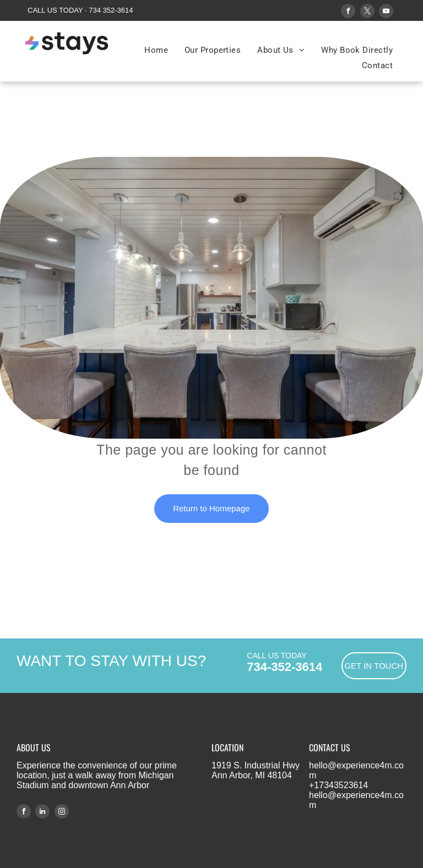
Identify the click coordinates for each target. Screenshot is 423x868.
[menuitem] (156, 50)
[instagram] (62, 813)
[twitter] (367, 12)
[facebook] (348, 12)
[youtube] (386, 12)
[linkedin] (42, 813)
